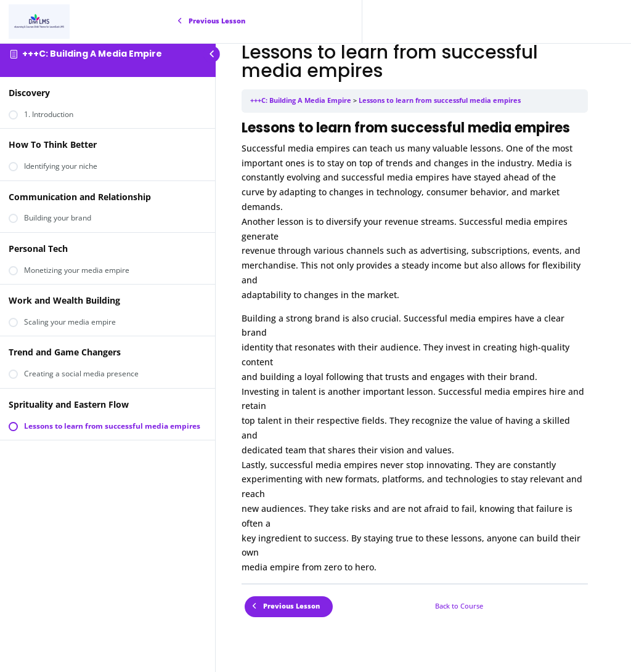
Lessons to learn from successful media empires (440, 100)
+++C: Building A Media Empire (92, 54)
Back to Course (459, 606)
